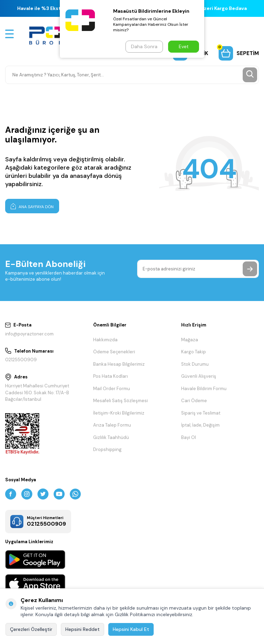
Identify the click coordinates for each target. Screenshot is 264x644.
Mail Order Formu (112, 389)
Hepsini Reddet (82, 629)
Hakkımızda (105, 340)
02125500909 (21, 360)
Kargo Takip (194, 352)
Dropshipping (107, 449)
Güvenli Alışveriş (199, 376)
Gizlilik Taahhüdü (111, 437)
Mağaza (190, 340)
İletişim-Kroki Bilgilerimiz (119, 413)
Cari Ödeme (194, 401)
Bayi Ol (189, 437)
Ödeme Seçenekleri (114, 352)
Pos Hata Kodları (111, 376)
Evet (184, 46)
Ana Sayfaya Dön (32, 206)
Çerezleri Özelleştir (31, 629)
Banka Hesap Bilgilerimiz (119, 364)
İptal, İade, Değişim (200, 425)
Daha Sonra (144, 46)
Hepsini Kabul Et (131, 629)
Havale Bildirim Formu (204, 389)
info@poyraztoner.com (29, 334)
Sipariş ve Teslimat (201, 413)
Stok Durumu (195, 364)
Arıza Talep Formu (112, 425)
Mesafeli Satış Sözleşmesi (120, 401)
